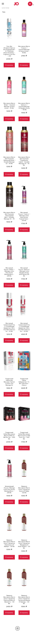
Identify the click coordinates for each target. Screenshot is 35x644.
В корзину (9, 65)
